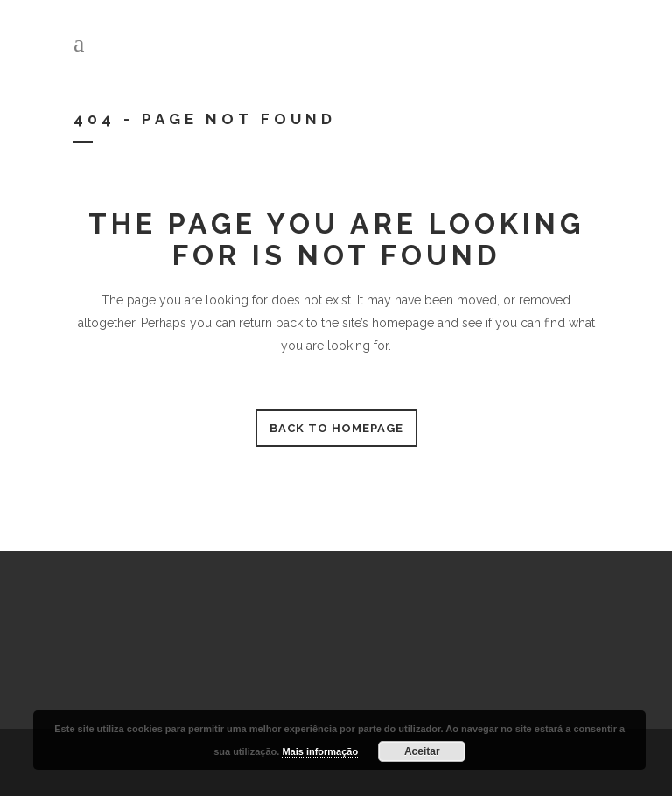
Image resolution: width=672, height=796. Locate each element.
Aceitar (422, 751)
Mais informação (320, 751)
